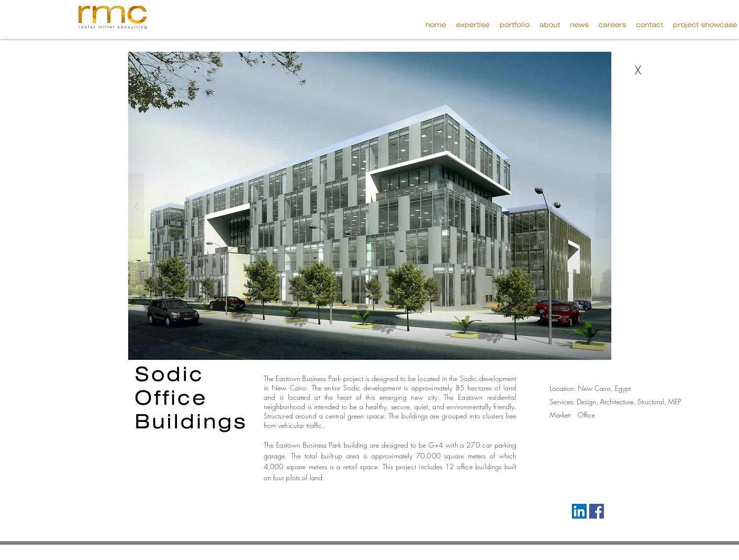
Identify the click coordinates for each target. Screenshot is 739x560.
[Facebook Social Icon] (597, 511)
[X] (638, 70)
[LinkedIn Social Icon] (579, 511)
